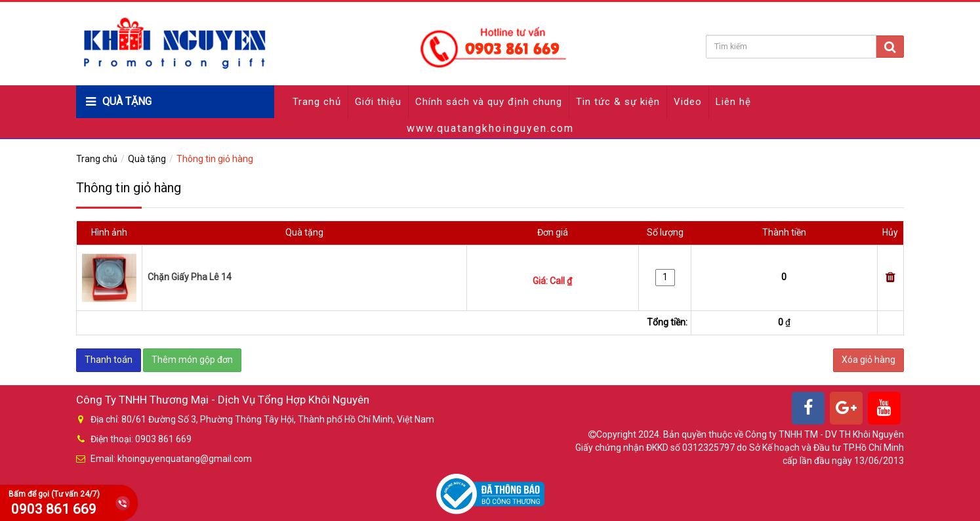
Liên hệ (733, 102)
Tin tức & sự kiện (618, 102)
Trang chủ (317, 102)
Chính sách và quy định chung (489, 102)
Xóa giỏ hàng (868, 360)
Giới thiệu (378, 102)
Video (688, 102)
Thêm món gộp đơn (192, 360)
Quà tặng (147, 159)
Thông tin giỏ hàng (215, 159)
